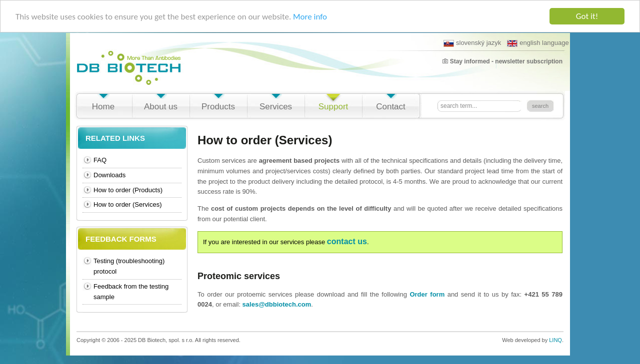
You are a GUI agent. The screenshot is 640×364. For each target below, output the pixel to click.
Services (276, 107)
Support (333, 107)
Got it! (587, 16)
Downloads (109, 175)
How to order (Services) (128, 204)
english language (538, 43)
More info (310, 16)
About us (161, 107)
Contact (391, 107)
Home (103, 107)
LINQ (555, 340)
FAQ (100, 160)
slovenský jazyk (472, 43)
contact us (347, 241)
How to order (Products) (128, 189)
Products (218, 107)
